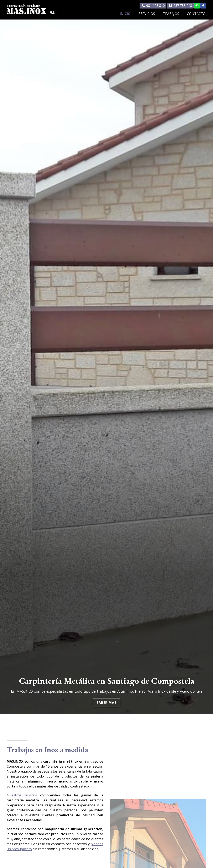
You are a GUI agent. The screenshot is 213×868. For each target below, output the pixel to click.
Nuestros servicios (22, 795)
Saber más (106, 702)
